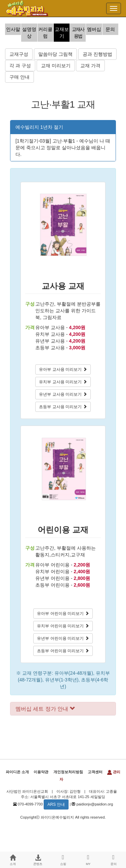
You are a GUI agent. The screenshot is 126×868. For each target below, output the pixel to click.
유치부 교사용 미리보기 (63, 382)
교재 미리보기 (56, 66)
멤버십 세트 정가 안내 (45, 709)
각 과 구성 (20, 66)
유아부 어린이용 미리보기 (63, 614)
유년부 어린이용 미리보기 (63, 638)
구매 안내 (19, 77)
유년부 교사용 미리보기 (63, 394)
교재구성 (19, 54)
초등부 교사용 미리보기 (63, 407)
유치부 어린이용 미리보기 (63, 626)
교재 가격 (90, 66)
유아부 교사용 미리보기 (63, 369)
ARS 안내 (56, 804)
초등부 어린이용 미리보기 (63, 651)
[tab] (63, 709)
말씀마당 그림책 (55, 54)
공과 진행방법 (97, 54)
